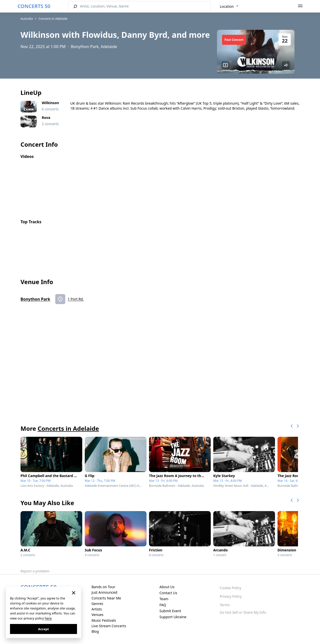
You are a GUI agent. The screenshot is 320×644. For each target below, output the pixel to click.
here (48, 618)
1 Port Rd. (76, 299)
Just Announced (104, 592)
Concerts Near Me (106, 598)
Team (164, 599)
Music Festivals (104, 620)
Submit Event (170, 611)
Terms (225, 605)
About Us (167, 587)
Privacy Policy (231, 596)
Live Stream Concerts (109, 626)
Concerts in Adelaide (53, 19)
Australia (27, 19)
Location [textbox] (227, 6)
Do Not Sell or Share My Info (243, 612)
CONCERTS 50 (34, 6)
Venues (97, 615)
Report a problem (35, 571)
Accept (43, 629)
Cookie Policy (230, 588)
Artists (97, 609)
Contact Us (168, 593)
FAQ (163, 605)
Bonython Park (35, 299)
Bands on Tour (103, 587)
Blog (95, 631)
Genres (97, 604)
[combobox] (229, 7)
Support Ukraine (173, 617)
